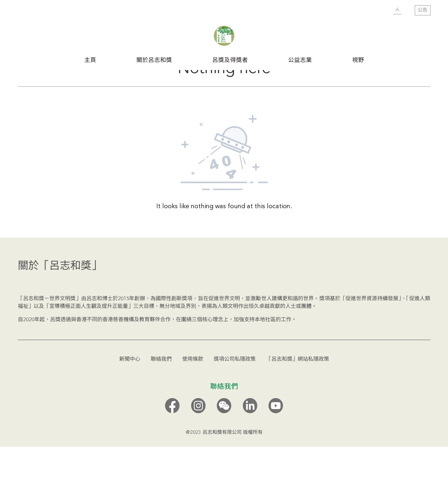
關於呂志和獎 (154, 60)
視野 (358, 60)
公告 (422, 10)
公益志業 (300, 60)
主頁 (90, 60)
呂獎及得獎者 (230, 60)
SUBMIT (383, 10)
